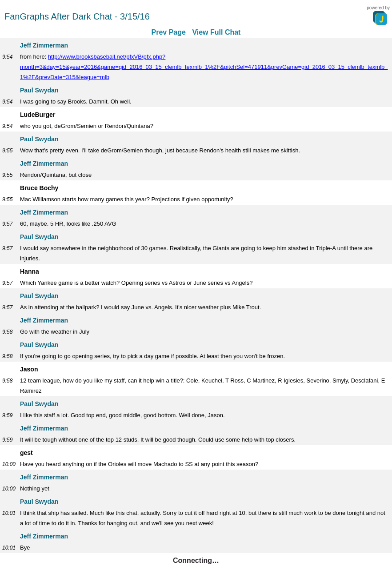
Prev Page (169, 32)
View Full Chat (216, 32)
